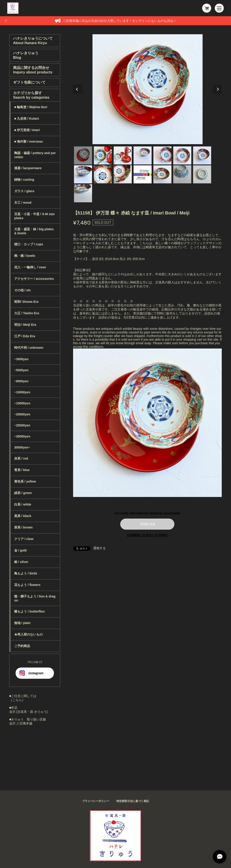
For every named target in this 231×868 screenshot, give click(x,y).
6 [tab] (182, 155)
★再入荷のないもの (28, 634)
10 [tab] (123, 174)
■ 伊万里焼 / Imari (27, 130)
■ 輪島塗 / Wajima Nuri (31, 107)
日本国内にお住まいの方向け (147, 535)
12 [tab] (162, 174)
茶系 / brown (23, 527)
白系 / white (23, 504)
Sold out (147, 524)
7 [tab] (202, 155)
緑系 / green (23, 493)
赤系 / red (21, 458)
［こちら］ (17, 700)
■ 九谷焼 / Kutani (27, 118)
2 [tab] (103, 155)
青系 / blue (22, 470)
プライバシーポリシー (96, 801)
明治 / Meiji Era (25, 325)
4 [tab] (143, 155)
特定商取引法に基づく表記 (133, 801)
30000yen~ (22, 447)
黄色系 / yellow (25, 481)
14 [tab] (202, 174)
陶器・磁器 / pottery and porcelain (35, 155)
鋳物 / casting (24, 180)
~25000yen (22, 425)
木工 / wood (23, 203)
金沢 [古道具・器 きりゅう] (28, 712)
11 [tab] (143, 174)
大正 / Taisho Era (27, 313)
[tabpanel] (148, 89)
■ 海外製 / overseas (29, 141)
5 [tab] (162, 155)
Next (217, 89)
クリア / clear (24, 539)
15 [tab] (83, 193)
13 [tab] (182, 174)
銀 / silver (21, 562)
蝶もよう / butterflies (29, 611)
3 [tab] (123, 155)
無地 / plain (22, 623)
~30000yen (22, 436)
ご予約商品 (22, 646)
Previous (78, 89)
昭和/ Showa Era (26, 302)
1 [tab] (83, 155)
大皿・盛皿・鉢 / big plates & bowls (34, 231)
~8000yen (21, 381)
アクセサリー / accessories (34, 279)
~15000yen (22, 403)
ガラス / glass (24, 191)
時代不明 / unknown (29, 348)
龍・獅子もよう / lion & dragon (35, 598)
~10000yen (22, 392)
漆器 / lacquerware (28, 168)
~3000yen (21, 359)
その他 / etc (23, 290)
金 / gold (20, 550)
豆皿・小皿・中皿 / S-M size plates (35, 216)
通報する (99, 548)
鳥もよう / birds (26, 573)
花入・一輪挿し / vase (30, 267)
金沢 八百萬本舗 (21, 723)
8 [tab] (83, 174)
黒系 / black (23, 516)
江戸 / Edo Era (25, 336)
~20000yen (22, 414)
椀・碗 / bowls (25, 256)
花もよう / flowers (27, 585)
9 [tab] (103, 174)
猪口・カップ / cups (29, 244)
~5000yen (21, 370)
